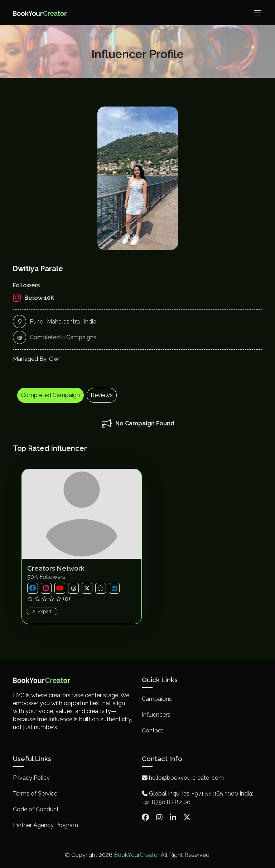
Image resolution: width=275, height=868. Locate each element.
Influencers (156, 715)
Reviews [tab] (102, 395)
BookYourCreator (137, 855)
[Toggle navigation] (258, 13)
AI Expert (42, 611)
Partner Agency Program (45, 825)
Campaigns (157, 699)
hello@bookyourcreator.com (183, 778)
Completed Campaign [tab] (50, 395)
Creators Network (56, 568)
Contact (153, 730)
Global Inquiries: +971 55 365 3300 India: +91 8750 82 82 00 (197, 798)
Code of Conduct (36, 809)
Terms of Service (35, 794)
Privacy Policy (31, 778)
